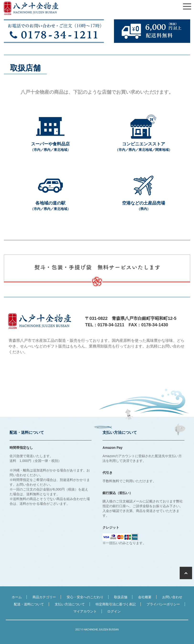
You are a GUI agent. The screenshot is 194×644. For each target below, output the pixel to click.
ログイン (114, 611)
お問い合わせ (172, 597)
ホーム (17, 597)
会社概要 (145, 597)
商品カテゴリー (44, 597)
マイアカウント (85, 611)
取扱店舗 (121, 597)
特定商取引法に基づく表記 (116, 604)
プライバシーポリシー (163, 604)
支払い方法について (70, 604)
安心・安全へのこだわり (85, 597)
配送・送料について (29, 604)
